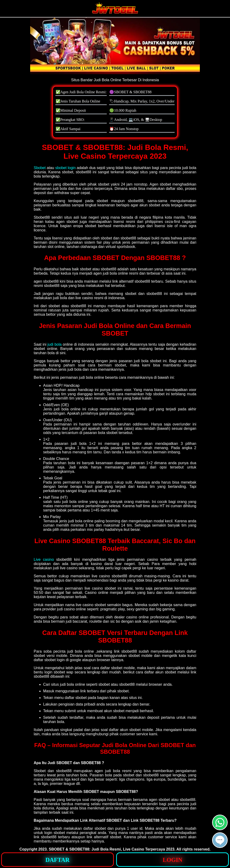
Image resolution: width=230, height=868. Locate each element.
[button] (220, 840)
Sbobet (40, 168)
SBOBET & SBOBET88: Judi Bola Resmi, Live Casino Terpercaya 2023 (112, 849)
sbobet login (65, 168)
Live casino (44, 560)
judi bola (54, 344)
